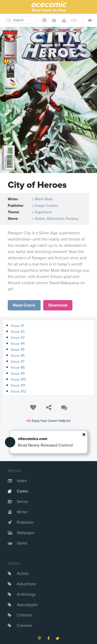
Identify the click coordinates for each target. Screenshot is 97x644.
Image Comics (47, 206)
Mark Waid (44, 199)
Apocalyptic (28, 605)
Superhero (43, 212)
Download (58, 305)
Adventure (26, 584)
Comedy (24, 626)
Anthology (26, 594)
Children (25, 615)
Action (23, 574)
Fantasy (72, 219)
